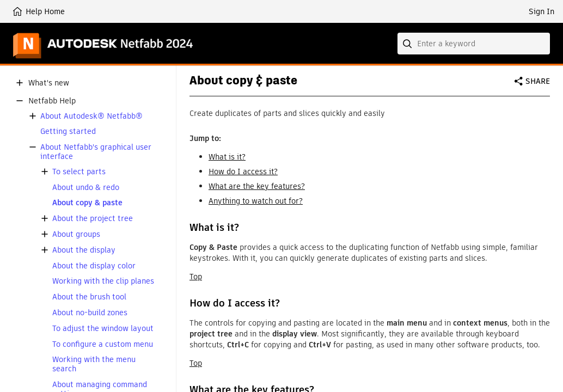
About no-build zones (90, 313)
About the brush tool (89, 297)
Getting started (68, 131)
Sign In (541, 11)
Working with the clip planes (103, 281)
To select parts (79, 172)
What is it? (227, 157)
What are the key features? (257, 186)
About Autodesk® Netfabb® (91, 116)
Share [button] (538, 81)
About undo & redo (86, 188)
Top (196, 277)
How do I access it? (243, 171)
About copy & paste (87, 203)
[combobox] (474, 44)
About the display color (94, 266)
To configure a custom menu (103, 344)
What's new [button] (49, 83)
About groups (76, 234)
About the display (84, 250)
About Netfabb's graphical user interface (96, 152)
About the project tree (93, 219)
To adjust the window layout (103, 329)
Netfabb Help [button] (52, 101)
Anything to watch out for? (256, 201)
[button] (20, 83)
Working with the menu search (94, 364)
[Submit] (408, 44)
